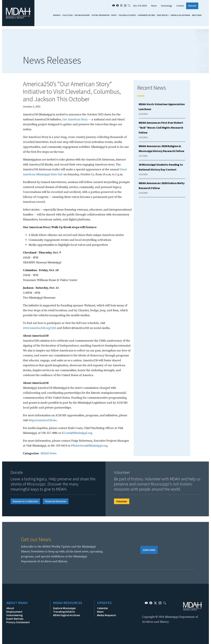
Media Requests (107, 615)
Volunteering (14, 615)
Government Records (146, 15)
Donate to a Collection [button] (25, 501)
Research (57, 15)
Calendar (103, 608)
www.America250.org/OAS (40, 328)
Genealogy (166, 6)
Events (114, 15)
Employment (14, 612)
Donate (192, 6)
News (154, 6)
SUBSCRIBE (149, 550)
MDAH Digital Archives (67, 615)
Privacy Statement (18, 622)
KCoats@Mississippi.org (77, 433)
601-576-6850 (140, 6)
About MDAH (197, 15)
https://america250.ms (43, 420)
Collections (67, 15)
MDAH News (49, 453)
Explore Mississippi (82, 15)
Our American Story (75, 119)
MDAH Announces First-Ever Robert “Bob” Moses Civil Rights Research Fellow (161, 128)
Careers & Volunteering (180, 15)
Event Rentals (163, 15)
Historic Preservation (101, 15)
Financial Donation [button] (56, 501)
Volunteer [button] (122, 501)
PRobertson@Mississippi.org (89, 446)
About (10, 608)
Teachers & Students (127, 15)
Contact (180, 6)
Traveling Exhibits (64, 612)
